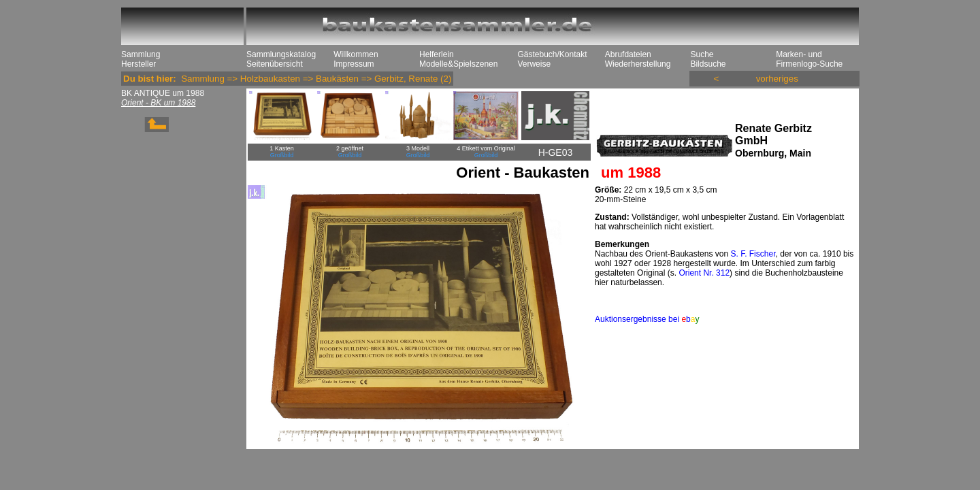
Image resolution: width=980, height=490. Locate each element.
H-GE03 (556, 152)
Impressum (354, 64)
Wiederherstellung (638, 64)
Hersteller (138, 64)
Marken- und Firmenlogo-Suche (809, 59)
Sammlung (141, 54)
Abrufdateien (628, 54)
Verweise (534, 64)
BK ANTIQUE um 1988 (163, 93)
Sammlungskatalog (281, 54)
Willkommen (356, 54)
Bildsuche (708, 64)
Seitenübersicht (275, 64)
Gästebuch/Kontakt (552, 54)
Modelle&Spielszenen (458, 64)
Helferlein (437, 54)
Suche (702, 54)
